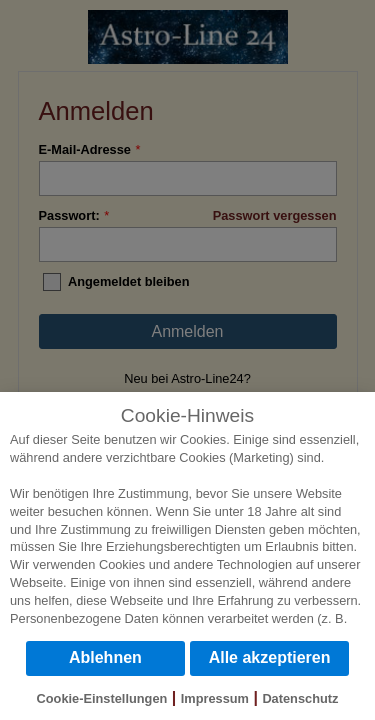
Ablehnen (105, 657)
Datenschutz (300, 698)
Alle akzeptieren (270, 657)
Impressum (215, 698)
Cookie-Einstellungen (102, 698)
